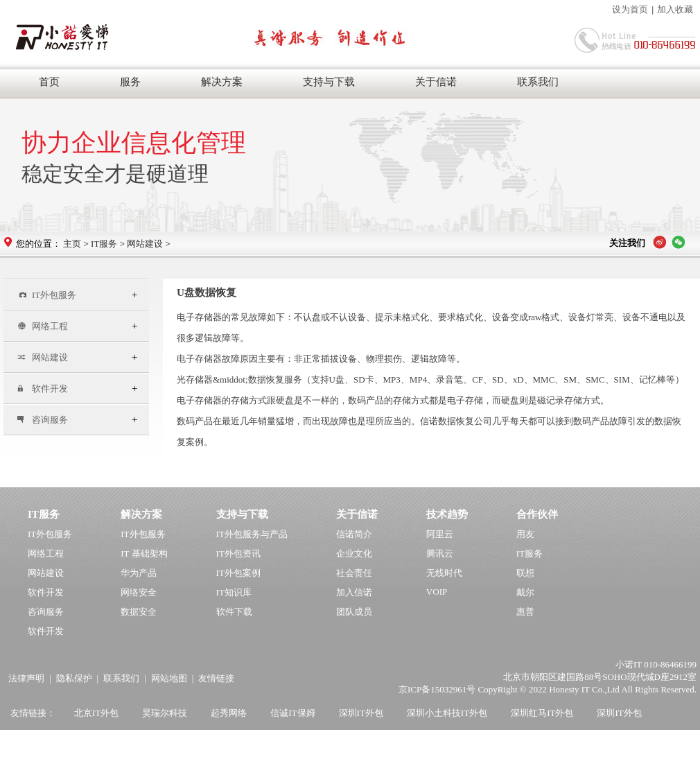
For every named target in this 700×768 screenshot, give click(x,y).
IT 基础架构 (144, 553)
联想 (525, 573)
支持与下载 (329, 82)
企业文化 (354, 553)
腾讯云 (440, 553)
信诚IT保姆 (292, 713)
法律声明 (26, 678)
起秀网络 (229, 713)
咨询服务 (43, 420)
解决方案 (222, 82)
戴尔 (525, 592)
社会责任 (354, 573)
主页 (72, 244)
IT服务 (104, 244)
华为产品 (139, 573)
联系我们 (538, 82)
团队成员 (354, 612)
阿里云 (440, 534)
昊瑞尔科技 (165, 713)
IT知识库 (234, 592)
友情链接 (216, 678)
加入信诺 (354, 592)
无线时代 (444, 573)
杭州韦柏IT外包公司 (123, 742)
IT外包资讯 (238, 553)
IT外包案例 (238, 573)
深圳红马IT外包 (542, 713)
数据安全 (139, 612)
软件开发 (43, 389)
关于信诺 (436, 82)
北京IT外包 (96, 713)
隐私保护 (74, 678)
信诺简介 (354, 534)
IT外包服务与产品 (252, 534)
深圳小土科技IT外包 (447, 713)
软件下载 (234, 612)
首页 (49, 82)
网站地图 (169, 678)
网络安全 (139, 592)
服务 (130, 82)
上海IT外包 (37, 742)
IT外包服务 (47, 295)
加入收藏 (675, 9)
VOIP (437, 592)
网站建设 (145, 244)
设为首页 (630, 9)
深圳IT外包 (361, 713)
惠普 (525, 612)
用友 (525, 534)
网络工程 (43, 326)
